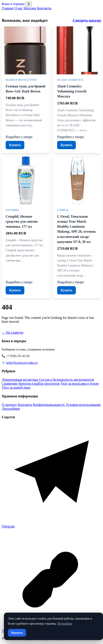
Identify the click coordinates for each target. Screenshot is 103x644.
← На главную (13, 332)
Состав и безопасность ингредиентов (66, 380)
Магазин (30, 8)
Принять (17, 633)
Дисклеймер (11, 409)
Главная (8, 8)
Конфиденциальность (49, 405)
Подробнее (65, 624)
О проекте (9, 405)
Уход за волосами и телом (79, 383)
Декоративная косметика (20, 380)
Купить (15, 145)
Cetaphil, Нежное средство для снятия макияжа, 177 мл (22, 221)
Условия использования (83, 405)
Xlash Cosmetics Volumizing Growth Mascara (72, 91)
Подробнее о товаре (19, 137)
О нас (18, 8)
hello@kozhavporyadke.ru (22, 363)
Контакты (44, 8)
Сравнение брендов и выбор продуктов (31, 383)
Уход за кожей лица (16, 387)
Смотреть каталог (87, 20)
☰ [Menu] (29, 4)
